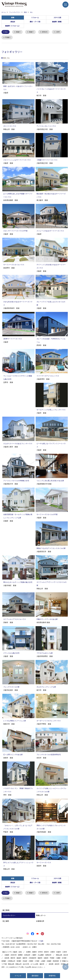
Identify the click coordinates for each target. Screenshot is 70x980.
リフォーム (35, 17)
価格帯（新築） (57, 22)
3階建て (32, 32)
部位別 (13, 22)
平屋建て (8, 38)
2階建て (19, 32)
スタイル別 (57, 17)
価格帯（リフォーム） (13, 26)
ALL (7, 32)
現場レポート (41, 916)
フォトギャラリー (9, 916)
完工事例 (6, 922)
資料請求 (35, 976)
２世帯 (60, 32)
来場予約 (52, 976)
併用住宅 (46, 32)
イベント (18, 976)
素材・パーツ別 (35, 22)
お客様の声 (40, 922)
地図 (42, 942)
